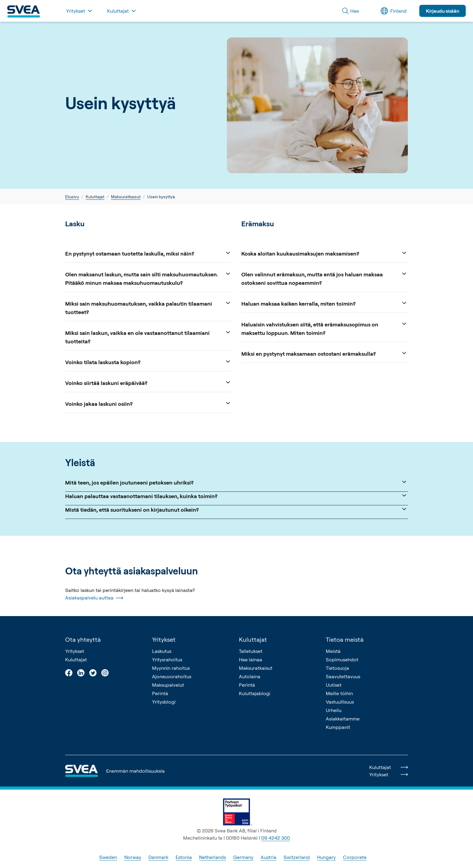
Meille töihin (339, 693)
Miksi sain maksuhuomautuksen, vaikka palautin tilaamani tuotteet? (148, 307)
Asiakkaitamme (343, 719)
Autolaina (250, 676)
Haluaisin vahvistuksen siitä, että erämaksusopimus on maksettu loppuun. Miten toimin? (325, 328)
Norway (133, 857)
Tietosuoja (337, 668)
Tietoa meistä (345, 639)
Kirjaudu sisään (443, 11)
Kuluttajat (95, 197)
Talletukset (251, 651)
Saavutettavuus (343, 676)
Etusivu (72, 197)
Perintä (160, 693)
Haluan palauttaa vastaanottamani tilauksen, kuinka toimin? (237, 496)
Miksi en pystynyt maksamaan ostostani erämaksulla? (325, 353)
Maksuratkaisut (126, 197)
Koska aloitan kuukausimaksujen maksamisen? (325, 253)
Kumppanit (338, 727)
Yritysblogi (164, 702)
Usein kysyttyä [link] (161, 197)
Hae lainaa (251, 660)
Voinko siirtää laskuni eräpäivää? (148, 382)
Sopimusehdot (342, 660)
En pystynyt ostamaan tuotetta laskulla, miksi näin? (148, 253)
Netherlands (213, 857)
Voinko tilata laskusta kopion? (148, 362)
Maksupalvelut (168, 685)
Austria (268, 857)
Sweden (108, 857)
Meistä (333, 651)
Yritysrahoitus (167, 660)
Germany (243, 857)
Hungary (326, 857)
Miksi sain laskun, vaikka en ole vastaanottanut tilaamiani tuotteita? (148, 337)
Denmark (158, 857)
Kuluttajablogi (255, 693)
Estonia (184, 857)
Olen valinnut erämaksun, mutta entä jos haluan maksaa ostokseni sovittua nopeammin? (325, 278)
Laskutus (162, 651)
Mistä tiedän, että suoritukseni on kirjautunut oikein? (237, 509)
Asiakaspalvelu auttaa (94, 598)
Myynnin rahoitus (171, 668)
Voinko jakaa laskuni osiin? (148, 403)
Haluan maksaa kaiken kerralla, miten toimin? (325, 303)
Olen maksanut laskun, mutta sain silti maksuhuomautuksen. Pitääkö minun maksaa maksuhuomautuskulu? (148, 278)
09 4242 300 (276, 838)
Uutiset (334, 685)
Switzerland (297, 857)
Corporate (355, 857)
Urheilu (334, 710)
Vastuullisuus (340, 702)
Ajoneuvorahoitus (172, 676)
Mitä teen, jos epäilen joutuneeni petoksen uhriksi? (237, 482)
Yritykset (75, 651)
